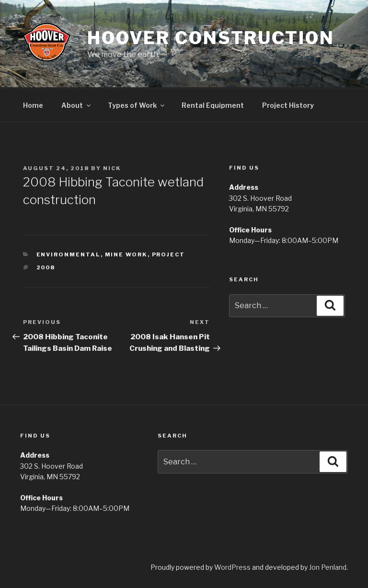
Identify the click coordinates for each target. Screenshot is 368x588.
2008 (46, 267)
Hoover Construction (211, 38)
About (77, 105)
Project (169, 254)
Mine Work (126, 254)
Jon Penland (328, 567)
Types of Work (137, 105)
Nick (112, 168)
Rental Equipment (213, 105)
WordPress (232, 567)
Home (33, 105)
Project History (288, 105)
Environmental (69, 254)
